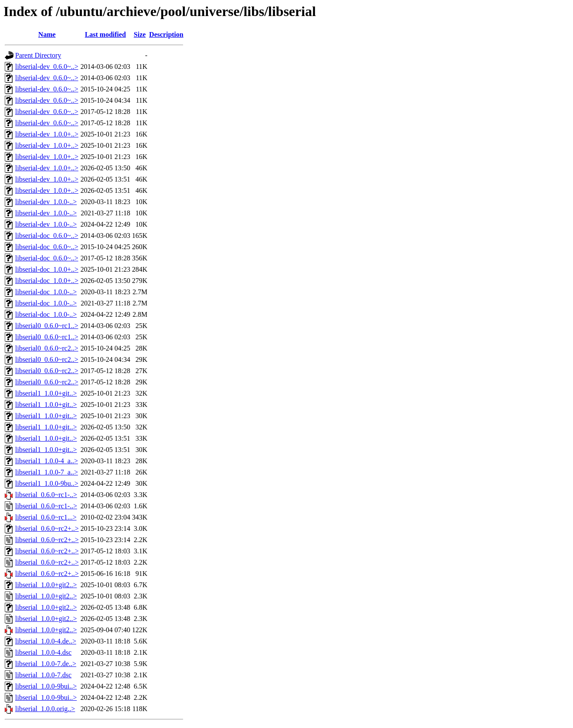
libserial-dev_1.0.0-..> (46, 202)
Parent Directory (38, 55)
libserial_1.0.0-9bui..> (46, 686)
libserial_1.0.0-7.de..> (46, 664)
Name (47, 34)
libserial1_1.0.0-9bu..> (47, 483)
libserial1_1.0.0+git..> (46, 393)
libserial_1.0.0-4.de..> (46, 641)
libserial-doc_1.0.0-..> (46, 292)
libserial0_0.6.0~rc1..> (47, 326)
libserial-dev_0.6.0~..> (47, 67)
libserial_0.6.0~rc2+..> (47, 528)
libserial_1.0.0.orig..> (45, 709)
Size (140, 34)
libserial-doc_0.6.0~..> (47, 236)
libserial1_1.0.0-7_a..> (47, 472)
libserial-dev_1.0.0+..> (47, 134)
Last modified (105, 34)
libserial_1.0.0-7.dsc (43, 675)
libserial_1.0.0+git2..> (46, 585)
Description (166, 34)
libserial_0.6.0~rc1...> (46, 517)
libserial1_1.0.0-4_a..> (47, 461)
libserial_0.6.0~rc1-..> (46, 495)
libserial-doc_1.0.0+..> (47, 269)
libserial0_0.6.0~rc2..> (47, 348)
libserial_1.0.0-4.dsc (43, 652)
